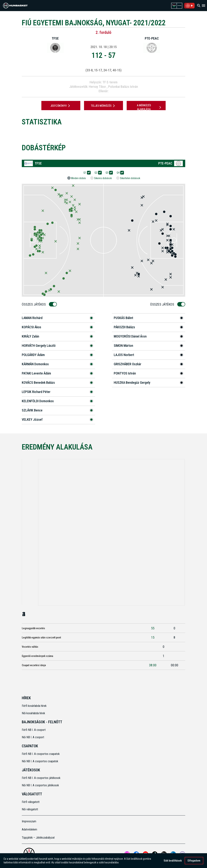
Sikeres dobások (103, 178)
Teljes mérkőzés (103, 106)
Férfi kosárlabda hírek (34, 706)
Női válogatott (30, 809)
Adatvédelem (29, 829)
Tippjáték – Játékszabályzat (38, 838)
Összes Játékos (35, 304)
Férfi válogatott (31, 802)
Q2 (97, 173)
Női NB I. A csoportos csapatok (40, 761)
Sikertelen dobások (130, 178)
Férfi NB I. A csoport (34, 730)
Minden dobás (78, 178)
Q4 (119, 173)
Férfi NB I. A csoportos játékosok (41, 778)
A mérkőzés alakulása (150, 107)
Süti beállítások (173, 861)
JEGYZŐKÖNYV (61, 106)
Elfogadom (194, 861)
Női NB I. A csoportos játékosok (40, 785)
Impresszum (29, 821)
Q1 (86, 173)
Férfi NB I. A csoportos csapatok (41, 754)
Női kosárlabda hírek (33, 713)
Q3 (108, 173)
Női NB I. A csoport (33, 737)
